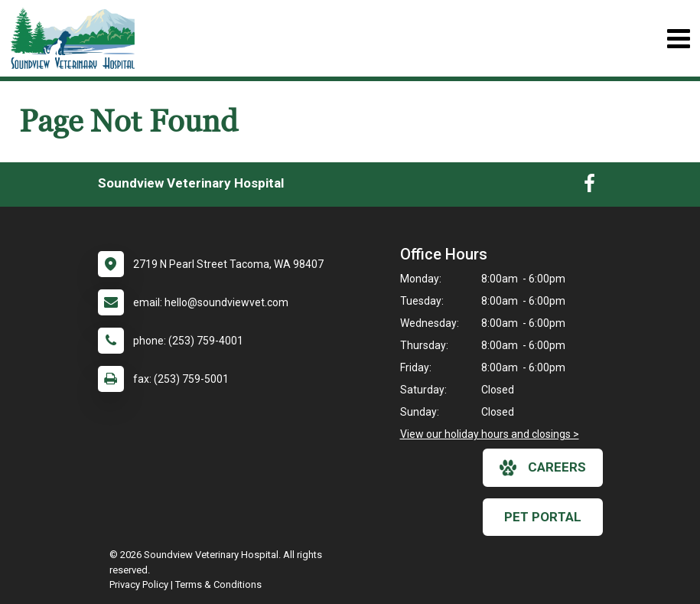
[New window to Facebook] (589, 187)
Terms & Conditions (218, 584)
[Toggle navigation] (678, 39)
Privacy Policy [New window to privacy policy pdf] (139, 584)
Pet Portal (543, 517)
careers (543, 468)
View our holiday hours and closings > (490, 434)
